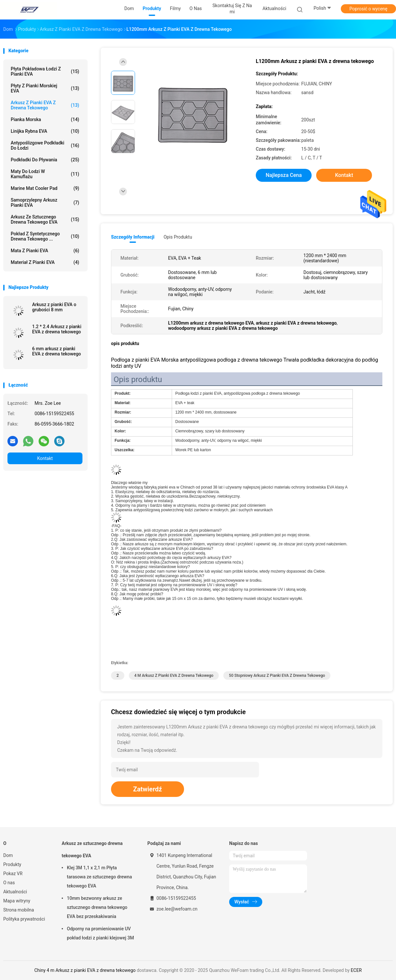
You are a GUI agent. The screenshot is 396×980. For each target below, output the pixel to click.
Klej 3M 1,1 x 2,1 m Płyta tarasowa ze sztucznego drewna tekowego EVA (99, 877)
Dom (8, 855)
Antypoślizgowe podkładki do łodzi (45, 145)
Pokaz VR (13, 874)
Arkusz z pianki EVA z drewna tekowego (45, 105)
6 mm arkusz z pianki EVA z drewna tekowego (56, 351)
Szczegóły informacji (133, 237)
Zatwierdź (148, 789)
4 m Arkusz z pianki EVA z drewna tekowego (174, 676)
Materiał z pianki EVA (45, 262)
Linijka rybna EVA (45, 131)
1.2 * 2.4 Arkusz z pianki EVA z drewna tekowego (57, 329)
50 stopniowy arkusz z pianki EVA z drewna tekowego (277, 676)
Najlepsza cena (284, 175)
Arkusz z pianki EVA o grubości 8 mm (54, 307)
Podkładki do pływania (45, 160)
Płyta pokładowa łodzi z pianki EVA (45, 71)
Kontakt (45, 458)
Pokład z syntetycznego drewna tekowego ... (45, 236)
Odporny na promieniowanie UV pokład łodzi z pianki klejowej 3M (100, 933)
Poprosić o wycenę (368, 9)
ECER (356, 970)
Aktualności (15, 892)
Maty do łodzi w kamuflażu (45, 174)
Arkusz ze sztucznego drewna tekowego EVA (45, 219)
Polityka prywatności (24, 919)
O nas (9, 883)
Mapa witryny (17, 901)
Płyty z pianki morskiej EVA (45, 88)
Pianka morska (45, 119)
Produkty (12, 864)
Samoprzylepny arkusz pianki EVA (45, 203)
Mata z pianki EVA (45, 251)
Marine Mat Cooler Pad (45, 188)
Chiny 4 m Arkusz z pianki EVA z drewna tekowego (85, 970)
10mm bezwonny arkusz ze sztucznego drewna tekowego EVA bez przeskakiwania (97, 907)
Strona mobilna (19, 910)
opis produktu (178, 237)
